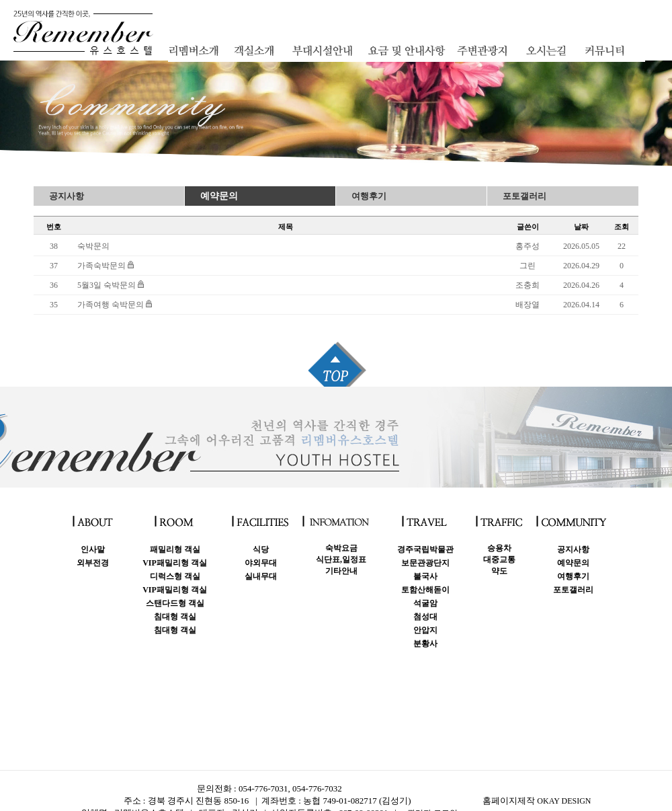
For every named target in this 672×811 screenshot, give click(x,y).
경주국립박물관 (425, 549)
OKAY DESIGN (564, 801)
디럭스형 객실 (175, 576)
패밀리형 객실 (175, 549)
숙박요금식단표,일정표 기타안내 (341, 559)
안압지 (425, 630)
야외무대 (261, 563)
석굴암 (425, 603)
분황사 (425, 644)
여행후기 (369, 196)
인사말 (93, 549)
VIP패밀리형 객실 (175, 563)
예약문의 (219, 196)
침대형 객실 (175, 617)
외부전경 (93, 563)
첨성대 (425, 617)
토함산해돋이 (425, 590)
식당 (261, 549)
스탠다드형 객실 (175, 603)
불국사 (425, 576)
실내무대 (261, 576)
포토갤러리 (524, 196)
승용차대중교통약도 (499, 559)
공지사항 (67, 196)
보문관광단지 (425, 563)
